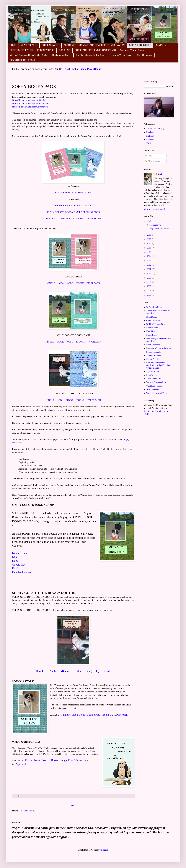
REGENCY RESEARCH (21, 50)
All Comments (153, 161)
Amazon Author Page (156, 129)
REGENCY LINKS (46, 50)
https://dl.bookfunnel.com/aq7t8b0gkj (30, 100)
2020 (149, 221)
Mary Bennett (152, 335)
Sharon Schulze (153, 359)
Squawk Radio (153, 372)
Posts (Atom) (29, 811)
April (160, 174)
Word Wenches (153, 390)
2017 (149, 243)
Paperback (122, 715)
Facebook (150, 132)
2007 (149, 286)
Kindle (41, 671)
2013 (149, 261)
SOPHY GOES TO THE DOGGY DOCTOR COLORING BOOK (73, 219)
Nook (68, 69)
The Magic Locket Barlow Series (91, 55)
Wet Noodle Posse (154, 386)
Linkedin (150, 136)
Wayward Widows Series (132, 50)
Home (73, 806)
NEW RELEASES (29, 45)
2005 (149, 295)
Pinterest (150, 139)
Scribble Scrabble (154, 356)
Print (107, 671)
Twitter (149, 143)
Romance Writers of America (159, 348)
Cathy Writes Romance (156, 321)
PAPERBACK (93, 283)
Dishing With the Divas (156, 324)
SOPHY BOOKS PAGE (140, 45)
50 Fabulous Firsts (154, 307)
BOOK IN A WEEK (50, 45)
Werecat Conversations (156, 382)
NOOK (61, 283)
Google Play (85, 69)
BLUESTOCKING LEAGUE (23, 60)
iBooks (97, 69)
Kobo (75, 69)
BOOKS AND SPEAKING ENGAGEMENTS (95, 50)
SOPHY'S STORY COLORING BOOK (73, 192)
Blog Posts (161, 45)
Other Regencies (144, 55)
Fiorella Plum (152, 328)
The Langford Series (62, 55)
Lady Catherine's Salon (159, 228)
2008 (149, 282)
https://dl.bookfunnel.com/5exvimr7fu (30, 107)
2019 (149, 235)
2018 (149, 239)
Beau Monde (152, 317)
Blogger (104, 850)
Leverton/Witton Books (121, 55)
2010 (149, 273)
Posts (149, 156)
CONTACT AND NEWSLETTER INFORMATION (102, 45)
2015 (149, 252)
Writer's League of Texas (157, 393)
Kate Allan (151, 331)
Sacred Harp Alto (154, 352)
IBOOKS (80, 283)
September (154, 225)
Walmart (79, 760)
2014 (149, 256)
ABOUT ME (69, 45)
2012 (149, 265)
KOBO (70, 283)
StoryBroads (152, 375)
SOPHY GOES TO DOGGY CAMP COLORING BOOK (73, 212)
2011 (149, 269)
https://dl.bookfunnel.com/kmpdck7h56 (31, 103)
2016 (149, 248)
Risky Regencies (153, 345)
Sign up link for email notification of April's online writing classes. (158, 365)
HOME (13, 45)
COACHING (64, 50)
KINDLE (51, 283)
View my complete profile (155, 209)
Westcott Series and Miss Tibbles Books (29, 55)
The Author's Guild (155, 379)
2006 (149, 291)
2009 (149, 278)
